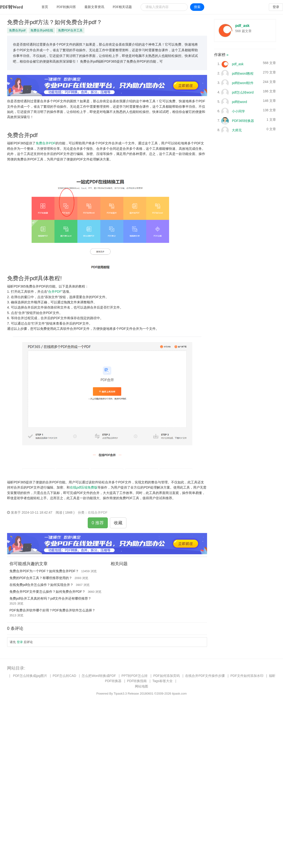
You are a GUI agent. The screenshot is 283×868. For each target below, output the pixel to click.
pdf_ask (242, 26)
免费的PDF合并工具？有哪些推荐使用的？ (41, 578)
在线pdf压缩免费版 (84, 487)
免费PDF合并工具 (70, 30)
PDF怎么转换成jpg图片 (30, 676)
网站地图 (141, 686)
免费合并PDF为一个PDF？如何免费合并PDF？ (44, 571)
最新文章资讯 (94, 7)
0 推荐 (98, 523)
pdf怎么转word (243, 92)
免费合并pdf (17, 30)
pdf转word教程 (243, 73)
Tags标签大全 (162, 681)
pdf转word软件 (243, 83)
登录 (276, 7)
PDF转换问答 (66, 7)
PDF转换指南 (137, 681)
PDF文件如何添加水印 (247, 676)
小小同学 (238, 111)
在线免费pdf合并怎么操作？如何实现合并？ (41, 585)
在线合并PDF (98, 512)
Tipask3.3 (120, 694)
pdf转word (239, 102)
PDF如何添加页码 (166, 676)
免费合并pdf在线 (42, 30)
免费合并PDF (46, 143)
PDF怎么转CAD (64, 676)
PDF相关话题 (122, 7)
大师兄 (237, 130)
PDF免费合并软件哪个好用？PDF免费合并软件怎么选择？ (52, 610)
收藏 (118, 523)
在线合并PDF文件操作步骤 (205, 676)
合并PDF (55, 292)
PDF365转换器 (243, 120)
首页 (45, 7)
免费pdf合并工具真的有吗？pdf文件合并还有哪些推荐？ (50, 598)
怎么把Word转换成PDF (99, 676)
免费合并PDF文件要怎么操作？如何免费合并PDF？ (47, 592)
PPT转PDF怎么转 (135, 676)
